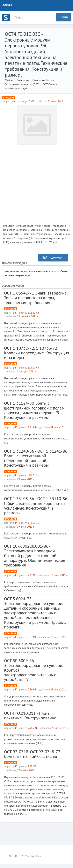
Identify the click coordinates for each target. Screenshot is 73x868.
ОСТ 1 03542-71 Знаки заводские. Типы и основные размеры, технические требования (36, 298)
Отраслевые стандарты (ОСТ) (22, 84)
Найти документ (53, 258)
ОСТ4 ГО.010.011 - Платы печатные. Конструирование (30, 715)
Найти (64, 17)
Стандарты (23, 80)
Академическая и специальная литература (30, 271)
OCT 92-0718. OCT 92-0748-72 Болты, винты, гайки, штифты (32, 754)
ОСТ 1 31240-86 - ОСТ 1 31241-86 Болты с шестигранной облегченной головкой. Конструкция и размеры (36, 458)
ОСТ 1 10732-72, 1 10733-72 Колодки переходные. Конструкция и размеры (37, 353)
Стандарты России (43, 80)
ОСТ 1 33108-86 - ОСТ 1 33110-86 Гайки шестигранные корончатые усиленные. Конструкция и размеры (36, 506)
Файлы (7, 5)
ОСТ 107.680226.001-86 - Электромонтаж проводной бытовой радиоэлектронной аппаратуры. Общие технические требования (35, 556)
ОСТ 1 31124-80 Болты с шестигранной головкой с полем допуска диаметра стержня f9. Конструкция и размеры (34, 410)
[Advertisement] (36, 183)
